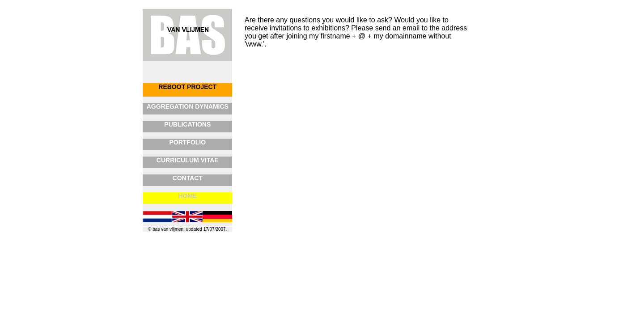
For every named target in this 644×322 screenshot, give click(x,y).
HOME (187, 196)
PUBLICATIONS (187, 124)
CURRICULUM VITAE (188, 160)
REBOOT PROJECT (187, 87)
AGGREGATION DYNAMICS (188, 106)
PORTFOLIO (187, 142)
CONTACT (188, 178)
